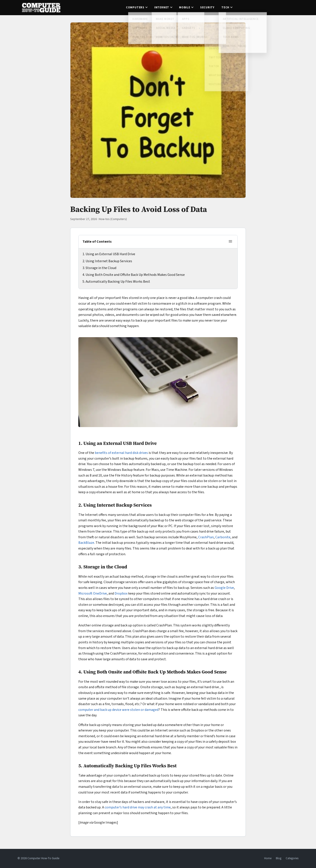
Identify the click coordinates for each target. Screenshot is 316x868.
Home (268, 858)
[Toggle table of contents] (230, 242)
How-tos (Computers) (113, 219)
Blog (279, 858)
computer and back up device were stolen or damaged (118, 710)
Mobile (185, 7)
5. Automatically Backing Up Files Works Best (116, 282)
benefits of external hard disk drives (121, 453)
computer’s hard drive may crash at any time (138, 807)
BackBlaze (86, 543)
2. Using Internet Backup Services (107, 261)
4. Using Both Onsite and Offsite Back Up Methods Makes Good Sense (134, 275)
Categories (292, 858)
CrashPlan (206, 537)
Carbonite (223, 537)
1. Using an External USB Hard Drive (109, 254)
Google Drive (224, 588)
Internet (162, 7)
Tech (225, 7)
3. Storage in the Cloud (99, 268)
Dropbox (121, 593)
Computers (135, 7)
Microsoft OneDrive (93, 593)
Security (207, 7)
